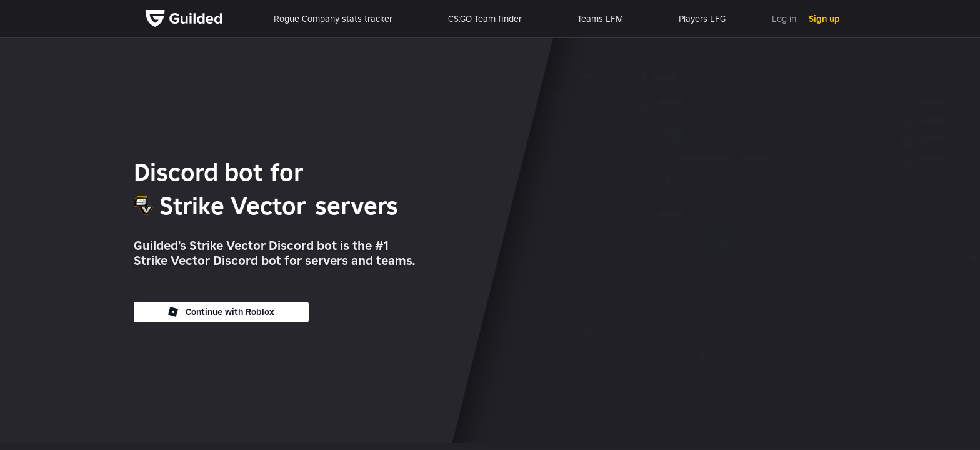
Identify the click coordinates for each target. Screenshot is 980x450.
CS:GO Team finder (485, 19)
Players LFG (702, 19)
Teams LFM (600, 19)
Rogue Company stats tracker (333, 19)
